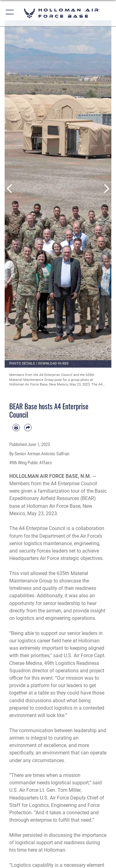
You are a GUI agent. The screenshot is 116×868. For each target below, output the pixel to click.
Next (106, 189)
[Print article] (16, 428)
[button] (10, 13)
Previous (10, 189)
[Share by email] (28, 428)
